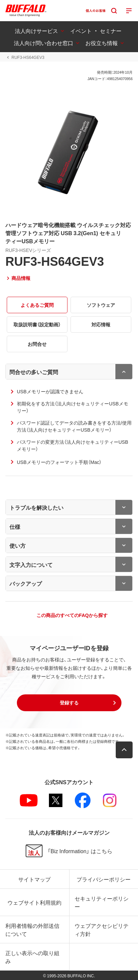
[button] (69, 703)
